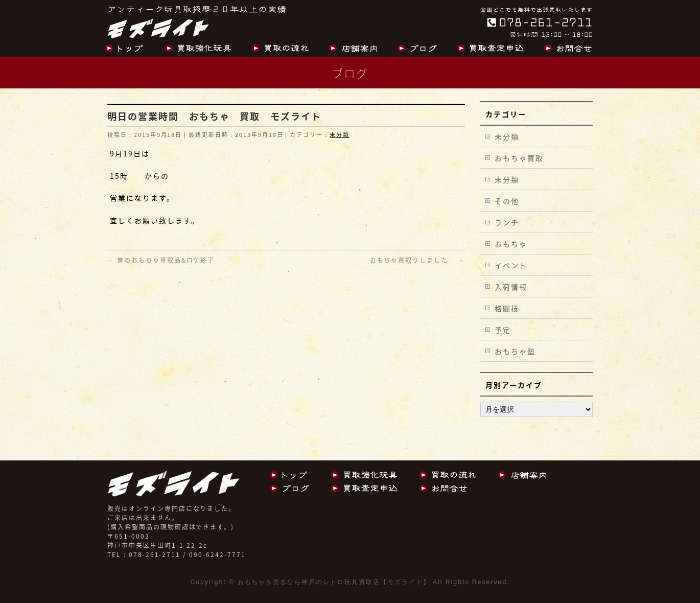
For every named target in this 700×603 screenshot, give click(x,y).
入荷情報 (511, 287)
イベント (511, 265)
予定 (503, 330)
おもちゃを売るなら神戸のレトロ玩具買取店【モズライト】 (334, 582)
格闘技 (507, 308)
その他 (507, 201)
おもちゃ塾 (515, 351)
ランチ (507, 222)
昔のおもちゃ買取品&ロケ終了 (161, 260)
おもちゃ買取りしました (417, 260)
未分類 (340, 135)
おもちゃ (511, 244)
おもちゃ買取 (519, 158)
